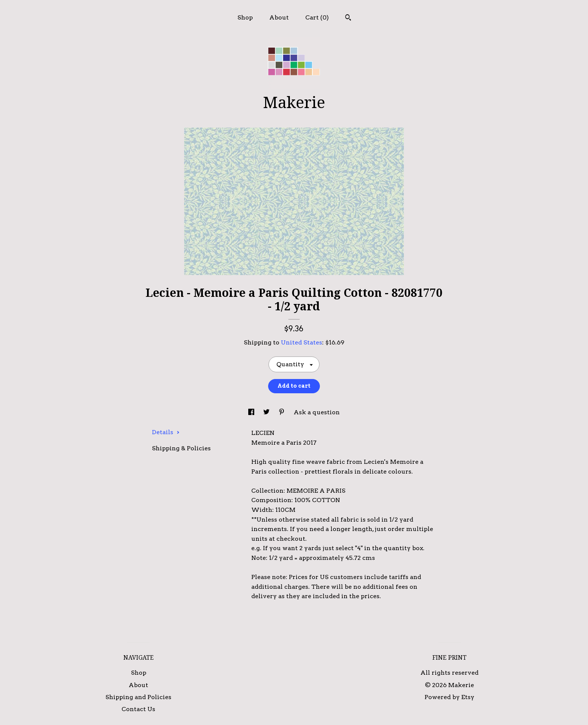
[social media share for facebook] (252, 412)
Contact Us (138, 709)
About (279, 17)
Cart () (317, 17)
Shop (245, 17)
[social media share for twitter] (267, 412)
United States (301, 342)
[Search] (348, 18)
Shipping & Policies (181, 448)
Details (166, 432)
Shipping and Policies (138, 697)
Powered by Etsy (449, 697)
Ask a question (317, 412)
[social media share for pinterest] (282, 412)
